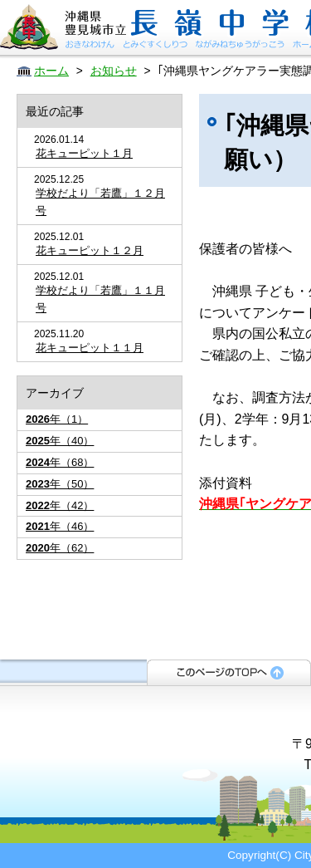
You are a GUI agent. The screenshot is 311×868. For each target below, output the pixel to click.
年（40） (60, 441)
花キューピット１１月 (90, 348)
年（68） (60, 462)
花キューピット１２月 (90, 250)
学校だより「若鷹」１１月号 (100, 299)
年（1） (57, 419)
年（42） (60, 505)
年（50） (60, 484)
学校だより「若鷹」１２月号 (100, 202)
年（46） (60, 526)
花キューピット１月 (84, 153)
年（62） (60, 548)
